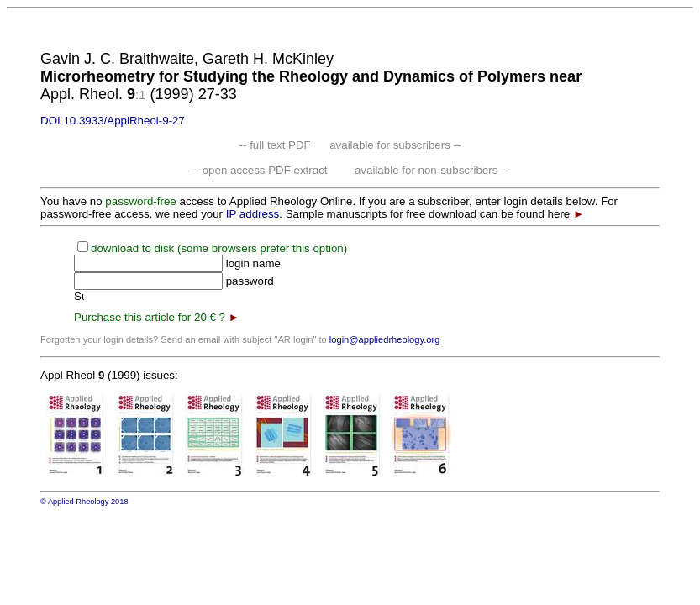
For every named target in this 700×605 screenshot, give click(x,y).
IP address (253, 214)
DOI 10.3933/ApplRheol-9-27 (113, 121)
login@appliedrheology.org (385, 339)
